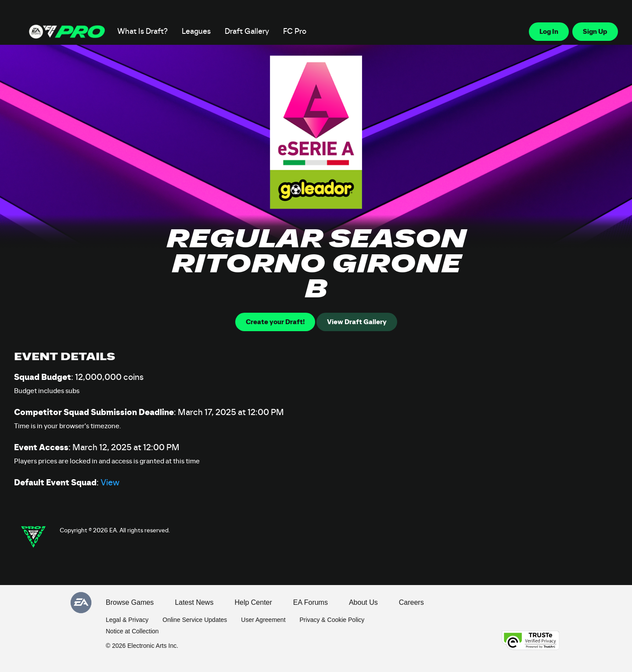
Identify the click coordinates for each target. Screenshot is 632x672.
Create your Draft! (275, 322)
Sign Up (595, 32)
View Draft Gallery (357, 322)
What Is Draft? (142, 32)
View (110, 483)
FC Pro (295, 32)
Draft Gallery (247, 32)
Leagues (196, 32)
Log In (549, 32)
